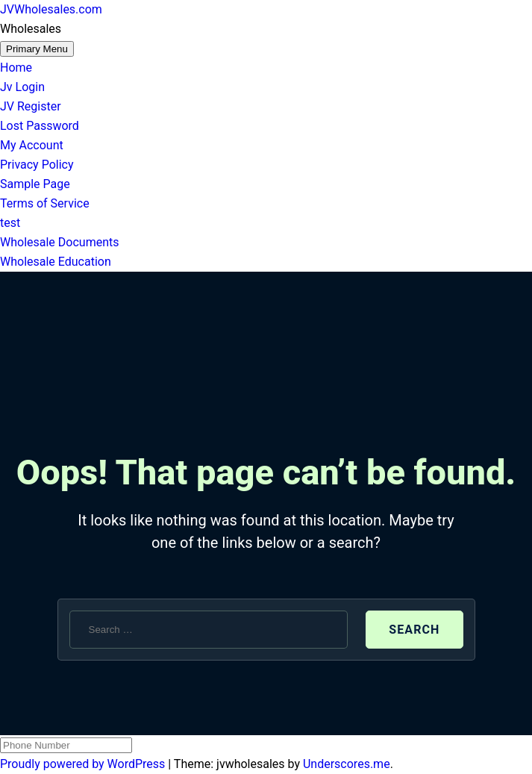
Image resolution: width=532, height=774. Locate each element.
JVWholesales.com (51, 9)
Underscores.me (347, 764)
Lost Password (40, 126)
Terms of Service (45, 203)
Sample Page (35, 184)
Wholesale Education (56, 262)
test (10, 223)
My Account (32, 145)
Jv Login (22, 87)
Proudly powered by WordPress (84, 764)
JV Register (31, 106)
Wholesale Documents (59, 242)
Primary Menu (37, 49)
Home (16, 68)
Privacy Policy (37, 165)
